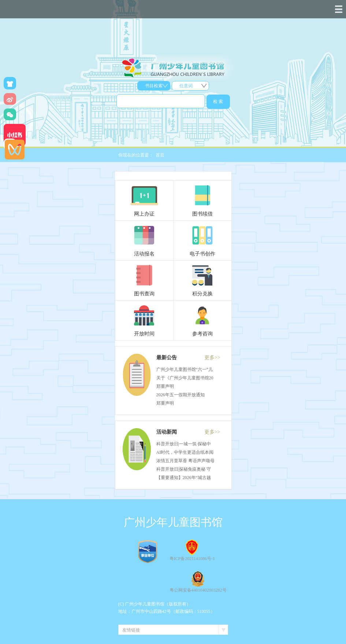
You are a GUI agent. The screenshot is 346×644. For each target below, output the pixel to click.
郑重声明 (165, 386)
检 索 (218, 102)
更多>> (212, 358)
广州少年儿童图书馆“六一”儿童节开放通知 (198, 369)
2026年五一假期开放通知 (181, 395)
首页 (160, 155)
